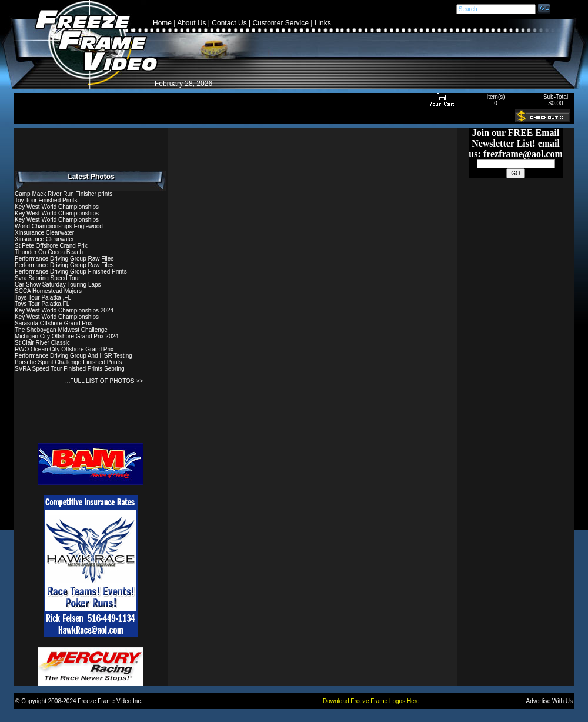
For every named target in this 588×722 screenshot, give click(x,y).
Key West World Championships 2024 (64, 310)
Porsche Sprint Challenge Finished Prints (68, 362)
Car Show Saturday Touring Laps (58, 285)
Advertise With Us (549, 701)
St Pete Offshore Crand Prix (51, 246)
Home (162, 23)
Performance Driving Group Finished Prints (71, 272)
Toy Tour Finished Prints (46, 200)
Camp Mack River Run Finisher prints (64, 194)
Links (323, 23)
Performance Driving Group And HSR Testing (73, 356)
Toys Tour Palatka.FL (42, 304)
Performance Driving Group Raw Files (64, 259)
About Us (191, 23)
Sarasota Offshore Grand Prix (54, 323)
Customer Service (280, 23)
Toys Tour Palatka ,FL (43, 297)
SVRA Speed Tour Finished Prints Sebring (70, 369)
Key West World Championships (57, 207)
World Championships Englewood (59, 226)
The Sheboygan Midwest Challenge (61, 330)
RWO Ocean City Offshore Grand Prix (64, 349)
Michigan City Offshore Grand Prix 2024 (67, 336)
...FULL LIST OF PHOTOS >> (104, 381)
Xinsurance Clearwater (44, 233)
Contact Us (229, 23)
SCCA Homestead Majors (48, 291)
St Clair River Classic (42, 343)
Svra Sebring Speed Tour (48, 278)
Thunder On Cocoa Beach (49, 252)
